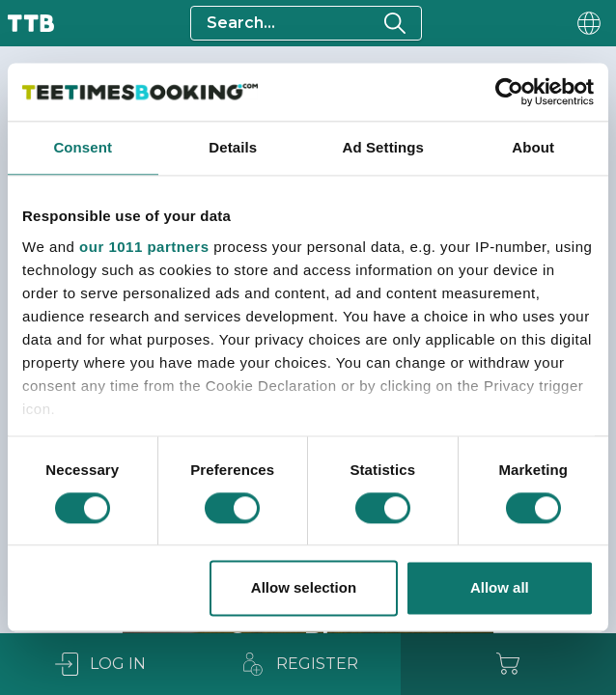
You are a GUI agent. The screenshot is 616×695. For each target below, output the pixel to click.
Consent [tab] (83, 147)
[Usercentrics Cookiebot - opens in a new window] (509, 92)
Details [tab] (233, 147)
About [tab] (533, 147)
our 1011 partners (144, 247)
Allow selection (304, 588)
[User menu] (587, 23)
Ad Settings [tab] (383, 147)
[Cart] (508, 664)
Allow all (500, 588)
